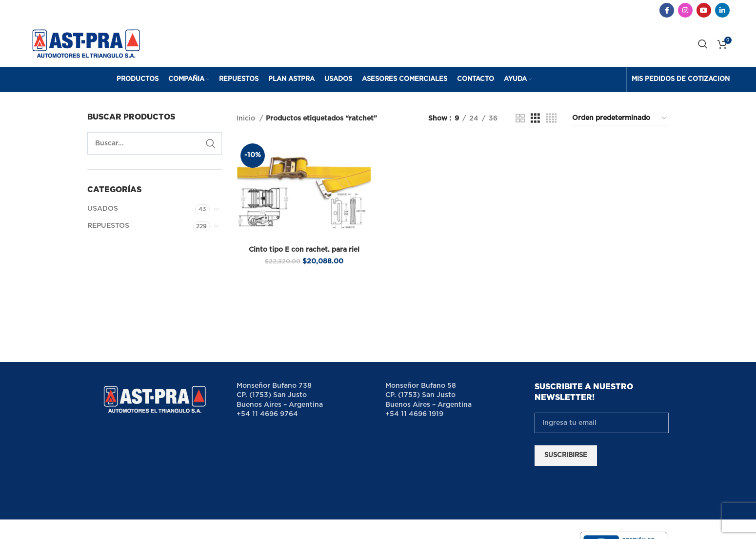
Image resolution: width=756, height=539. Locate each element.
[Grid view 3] (535, 123)
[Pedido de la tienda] (620, 123)
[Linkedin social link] (722, 10)
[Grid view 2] (520, 123)
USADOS (103, 214)
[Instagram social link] (685, 10)
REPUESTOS (108, 231)
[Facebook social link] (667, 10)
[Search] (703, 46)
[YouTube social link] (704, 10)
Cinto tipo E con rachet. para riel (304, 255)
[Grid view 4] (551, 123)
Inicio (247, 123)
